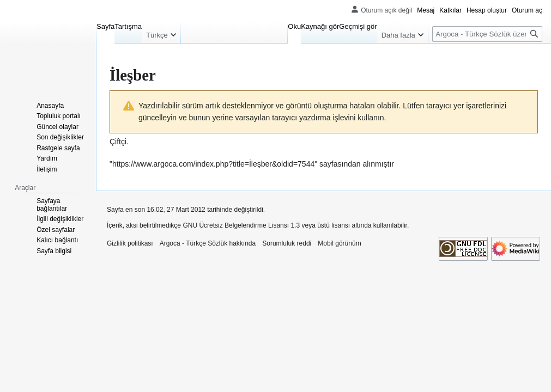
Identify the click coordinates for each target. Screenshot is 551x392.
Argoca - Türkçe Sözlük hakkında (208, 243)
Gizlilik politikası (130, 243)
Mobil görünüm (339, 243)
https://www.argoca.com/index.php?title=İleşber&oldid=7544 (213, 164)
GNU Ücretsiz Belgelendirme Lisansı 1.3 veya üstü (256, 225)
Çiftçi (118, 142)
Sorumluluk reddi (287, 243)
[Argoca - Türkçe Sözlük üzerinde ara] (487, 34)
